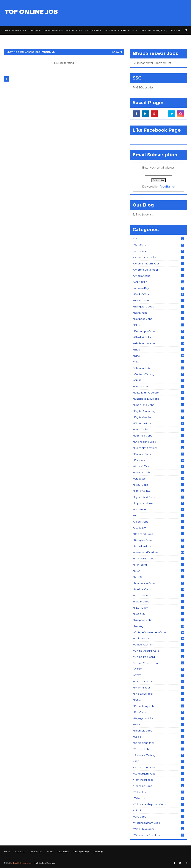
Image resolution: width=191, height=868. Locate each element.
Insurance (159, 509)
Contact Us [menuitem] (145, 30)
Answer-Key (159, 288)
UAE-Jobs (159, 817)
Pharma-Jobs (159, 688)
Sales (159, 737)
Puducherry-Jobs (159, 706)
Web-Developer (159, 829)
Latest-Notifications (159, 552)
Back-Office (159, 294)
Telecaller (159, 792)
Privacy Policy (81, 852)
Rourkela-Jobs (159, 731)
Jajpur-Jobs (159, 522)
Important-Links (159, 503)
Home (7, 852)
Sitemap (98, 852)
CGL (159, 362)
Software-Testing (159, 755)
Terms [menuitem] (8, 39)
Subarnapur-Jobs (159, 767)
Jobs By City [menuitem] (35, 30)
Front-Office (159, 466)
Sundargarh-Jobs (159, 774)
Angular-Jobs (159, 276)
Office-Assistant (159, 645)
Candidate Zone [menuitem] (93, 30)
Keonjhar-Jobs (159, 540)
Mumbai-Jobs (159, 595)
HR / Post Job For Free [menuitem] (115, 30)
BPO (159, 356)
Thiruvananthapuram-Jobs (159, 804)
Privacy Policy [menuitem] (160, 30)
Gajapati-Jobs (159, 472)
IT (159, 515)
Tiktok (159, 810)
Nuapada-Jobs (159, 620)
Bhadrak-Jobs (159, 337)
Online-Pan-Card (159, 657)
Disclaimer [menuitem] (175, 30)
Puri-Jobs (159, 712)
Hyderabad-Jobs (159, 497)
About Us (20, 852)
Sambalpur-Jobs (159, 743)
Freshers (159, 460)
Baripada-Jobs (159, 319)
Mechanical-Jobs (159, 583)
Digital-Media (159, 417)
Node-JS (159, 614)
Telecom (159, 798)
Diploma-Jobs (159, 423)
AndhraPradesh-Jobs (159, 264)
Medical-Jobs (159, 589)
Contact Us (36, 852)
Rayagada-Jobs (159, 718)
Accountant (159, 251)
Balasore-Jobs (159, 300)
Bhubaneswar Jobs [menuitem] (53, 30)
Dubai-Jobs (159, 429)
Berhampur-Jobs (159, 331)
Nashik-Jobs (159, 602)
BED (159, 325)
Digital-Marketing (159, 411)
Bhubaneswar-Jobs (159, 343)
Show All (117, 52)
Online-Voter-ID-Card (159, 663)
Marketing (159, 565)
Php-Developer (159, 694)
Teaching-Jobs (159, 786)
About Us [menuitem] (133, 30)
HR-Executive (159, 491)
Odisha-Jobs (159, 638)
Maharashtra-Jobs (159, 558)
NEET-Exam (159, 608)
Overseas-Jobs (159, 681)
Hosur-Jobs (159, 485)
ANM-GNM (159, 282)
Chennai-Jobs (159, 368)
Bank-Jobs (159, 313)
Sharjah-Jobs (159, 749)
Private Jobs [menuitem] (18, 30)
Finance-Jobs (159, 454)
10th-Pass (159, 245)
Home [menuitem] (7, 30)
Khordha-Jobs (159, 546)
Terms (50, 852)
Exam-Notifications (159, 448)
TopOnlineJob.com (23, 863)
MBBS (159, 577)
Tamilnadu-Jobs (159, 780)
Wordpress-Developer (159, 835)
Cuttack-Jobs (159, 386)
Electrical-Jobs (159, 436)
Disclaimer (63, 852)
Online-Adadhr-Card (159, 651)
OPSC (159, 669)
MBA (159, 571)
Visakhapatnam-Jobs (159, 823)
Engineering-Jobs (159, 442)
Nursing (159, 626)
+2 (159, 239)
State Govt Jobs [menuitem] (73, 30)
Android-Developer (159, 270)
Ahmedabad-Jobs (159, 257)
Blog (159, 350)
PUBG (159, 700)
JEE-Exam (159, 528)
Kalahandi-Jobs (159, 534)
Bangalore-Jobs (159, 307)
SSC (159, 761)
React (159, 724)
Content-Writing (159, 374)
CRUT (159, 380)
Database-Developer (159, 399)
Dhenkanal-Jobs (159, 405)
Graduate (159, 479)
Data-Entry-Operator (159, 393)
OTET (159, 675)
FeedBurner (167, 187)
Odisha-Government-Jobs (159, 632)
